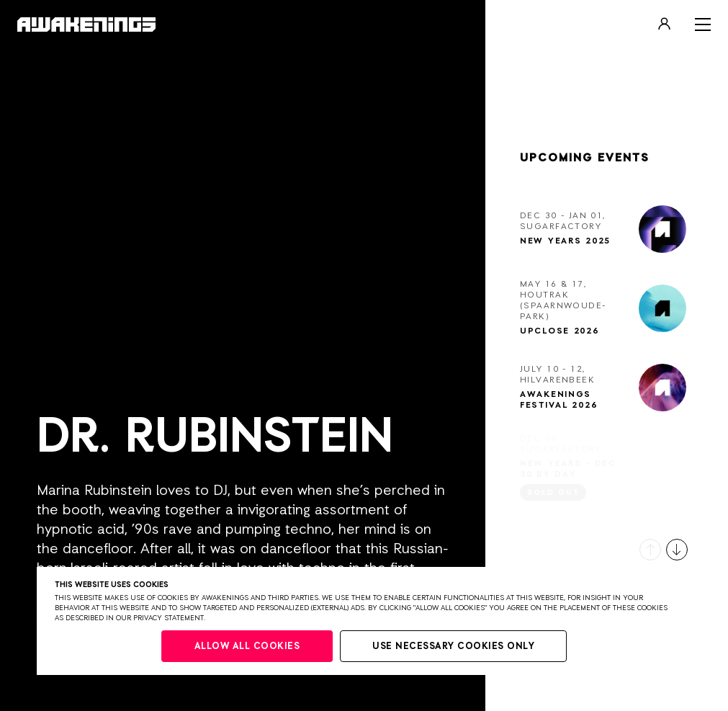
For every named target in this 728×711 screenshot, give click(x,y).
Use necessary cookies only (453, 647)
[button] (650, 550)
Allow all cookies (247, 647)
